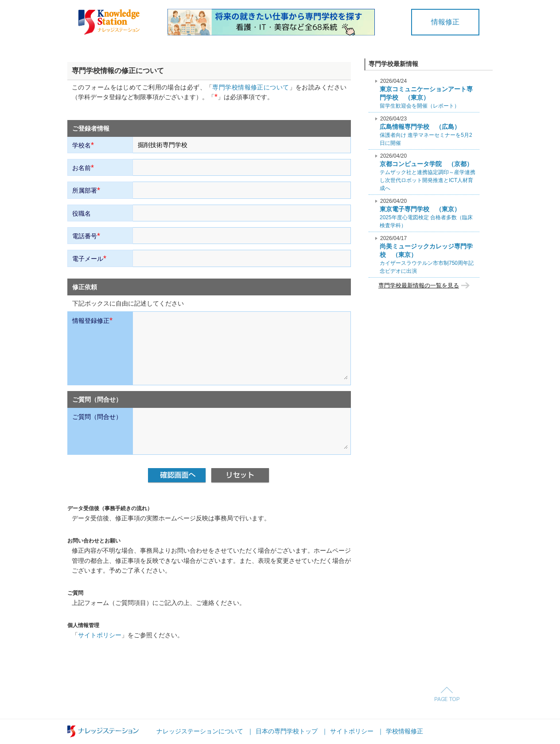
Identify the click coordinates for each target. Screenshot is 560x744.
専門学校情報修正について (251, 87)
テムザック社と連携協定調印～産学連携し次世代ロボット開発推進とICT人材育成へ (428, 172)
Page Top (447, 694)
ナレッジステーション (103, 731)
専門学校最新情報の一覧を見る (419, 285)
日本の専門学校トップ (287, 731)
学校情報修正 (404, 731)
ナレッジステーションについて (200, 731)
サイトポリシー (100, 635)
